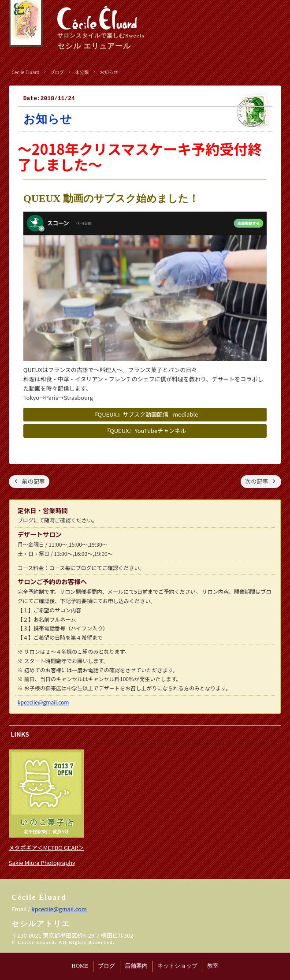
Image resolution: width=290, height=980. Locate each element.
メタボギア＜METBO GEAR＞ (46, 848)
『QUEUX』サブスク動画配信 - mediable (145, 414)
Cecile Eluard (25, 72)
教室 (213, 966)
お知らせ (109, 72)
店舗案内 (136, 966)
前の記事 (33, 481)
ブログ (106, 966)
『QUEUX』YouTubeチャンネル (145, 430)
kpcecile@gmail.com (43, 702)
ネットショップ (177, 966)
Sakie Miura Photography (42, 863)
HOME (80, 966)
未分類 (82, 72)
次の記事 (257, 481)
